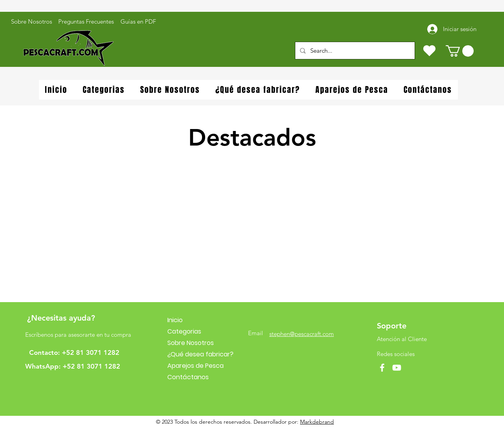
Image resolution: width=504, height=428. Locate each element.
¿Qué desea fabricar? (200, 354)
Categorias (184, 331)
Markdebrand (317, 422)
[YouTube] (397, 368)
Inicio (175, 320)
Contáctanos (188, 377)
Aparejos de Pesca (195, 366)
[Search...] (354, 51)
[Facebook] (382, 368)
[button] (460, 51)
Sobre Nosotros (191, 343)
